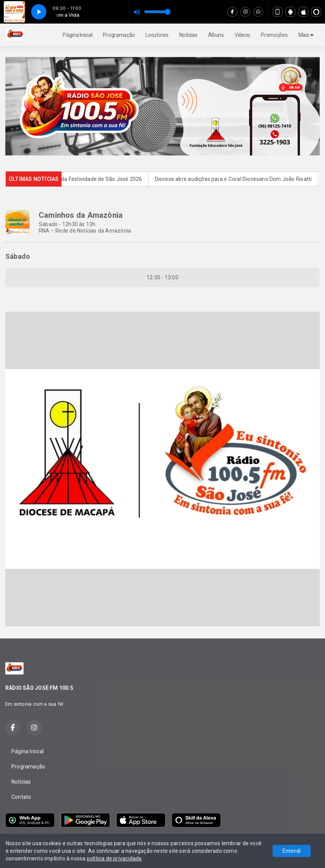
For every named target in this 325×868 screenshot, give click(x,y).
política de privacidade (114, 858)
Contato (21, 797)
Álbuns (216, 35)
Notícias (188, 35)
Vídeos (242, 35)
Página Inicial (77, 35)
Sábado (18, 256)
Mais (306, 35)
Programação (119, 35)
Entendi (292, 851)
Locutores (157, 35)
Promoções (274, 35)
